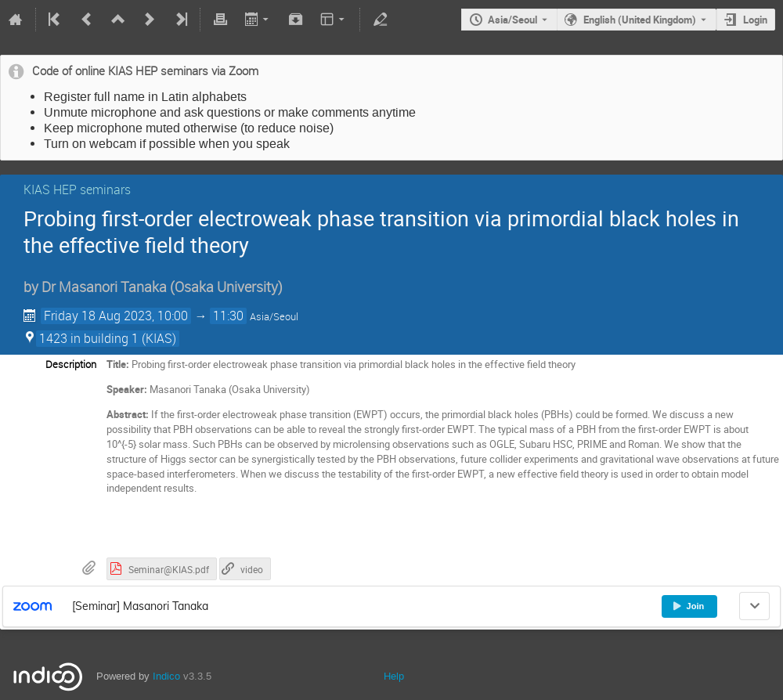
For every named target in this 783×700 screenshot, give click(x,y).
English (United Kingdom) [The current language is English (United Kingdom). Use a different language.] (640, 20)
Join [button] (688, 606)
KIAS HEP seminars (77, 189)
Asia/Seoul (512, 20)
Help (394, 676)
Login (755, 20)
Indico (166, 676)
